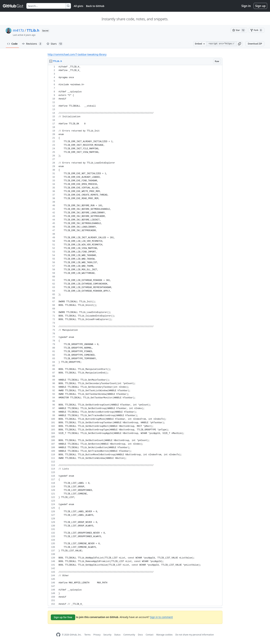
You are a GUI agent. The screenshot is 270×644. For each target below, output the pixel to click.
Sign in (246, 6)
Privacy (97, 635)
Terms (87, 635)
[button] (240, 44)
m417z (18, 30)
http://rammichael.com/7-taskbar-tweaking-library (77, 54)
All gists (79, 6)
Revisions (32, 44)
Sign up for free (63, 617)
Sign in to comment (161, 617)
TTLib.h (33, 30)
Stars (55, 44)
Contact (149, 635)
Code (12, 44)
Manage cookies (164, 635)
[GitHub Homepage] (58, 635)
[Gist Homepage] (13, 6)
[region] (135, 336)
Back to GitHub (95, 6)
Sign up (260, 6)
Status (117, 635)
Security (107, 635)
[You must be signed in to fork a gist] (256, 30)
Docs (140, 635)
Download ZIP (255, 44)
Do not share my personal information (195, 635)
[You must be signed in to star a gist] (239, 30)
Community (129, 635)
